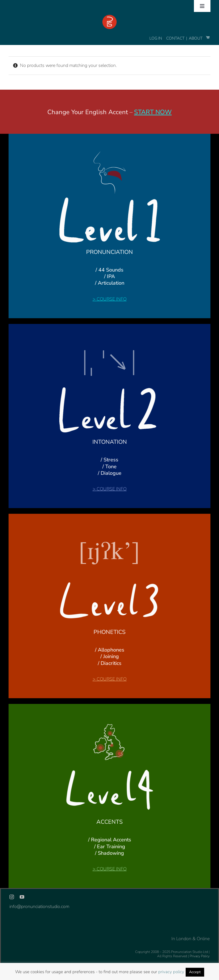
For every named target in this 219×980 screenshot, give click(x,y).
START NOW (153, 112)
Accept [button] (195, 972)
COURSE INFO (112, 299)
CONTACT (176, 38)
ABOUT (196, 38)
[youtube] (22, 897)
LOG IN (156, 38)
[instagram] (12, 897)
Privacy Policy (200, 956)
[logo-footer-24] (109, 17)
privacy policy (171, 972)
